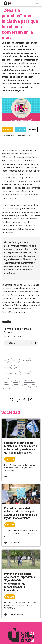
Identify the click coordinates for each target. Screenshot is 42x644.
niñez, (6, 380)
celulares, (16, 380)
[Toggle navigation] (37, 3)
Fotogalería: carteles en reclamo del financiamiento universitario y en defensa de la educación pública (21, 448)
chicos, (18, 367)
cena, (6, 360)
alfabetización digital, (12, 374)
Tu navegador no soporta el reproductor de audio (21, 343)
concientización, (29, 380)
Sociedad (7, 129)
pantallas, (15, 360)
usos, (33, 387)
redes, (25, 387)
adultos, (16, 387)
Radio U (33, 129)
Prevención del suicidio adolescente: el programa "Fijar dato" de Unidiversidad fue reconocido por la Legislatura (20, 582)
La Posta (20, 129)
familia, (6, 387)
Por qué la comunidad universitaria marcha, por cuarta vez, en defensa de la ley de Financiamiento (21, 513)
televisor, (26, 360)
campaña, (7, 367)
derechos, (27, 374)
